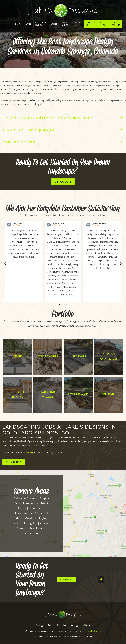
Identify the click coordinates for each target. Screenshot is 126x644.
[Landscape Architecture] (108, 357)
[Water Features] (48, 357)
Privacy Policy (90, 636)
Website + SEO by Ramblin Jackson (71, 636)
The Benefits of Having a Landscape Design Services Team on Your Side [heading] (48, 118)
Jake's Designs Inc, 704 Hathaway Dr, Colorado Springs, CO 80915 (47, 631)
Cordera (31, 518)
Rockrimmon (23, 513)
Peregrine (31, 523)
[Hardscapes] (78, 357)
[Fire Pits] (18, 357)
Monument (36, 508)
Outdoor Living (67, 625)
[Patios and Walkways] (48, 395)
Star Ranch (37, 528)
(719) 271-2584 (79, 631)
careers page (28, 453)
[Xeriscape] (108, 395)
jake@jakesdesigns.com (94, 631)
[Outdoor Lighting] (18, 395)
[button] (121, 118)
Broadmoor (31, 503)
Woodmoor (31, 533)
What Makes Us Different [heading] (19, 142)
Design (40, 625)
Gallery (86, 625)
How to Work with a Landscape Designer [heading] (29, 130)
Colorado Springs (25, 498)
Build (51, 625)
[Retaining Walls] (78, 395)
